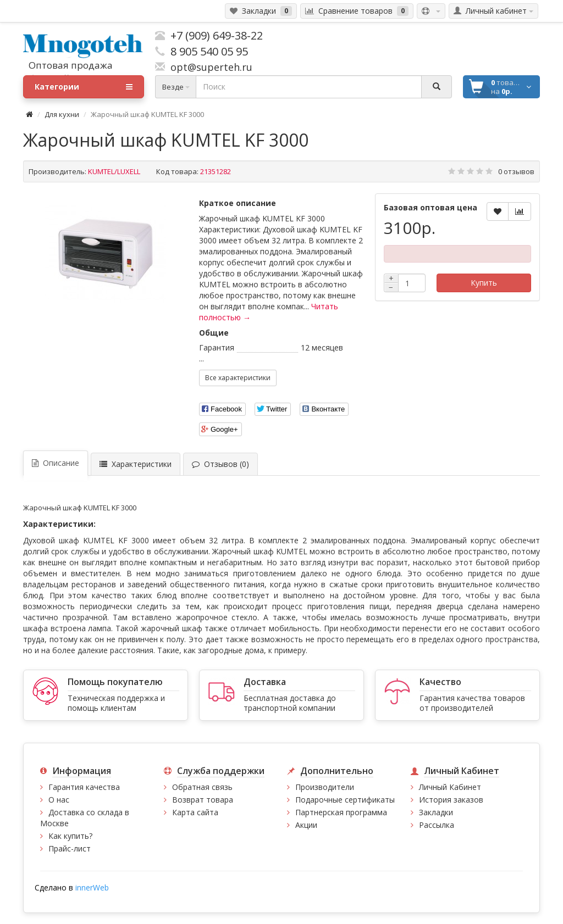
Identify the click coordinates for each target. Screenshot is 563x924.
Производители (325, 787)
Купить (484, 283)
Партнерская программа (341, 812)
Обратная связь (202, 787)
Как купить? (70, 836)
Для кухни (62, 114)
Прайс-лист (70, 848)
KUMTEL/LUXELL (114, 171)
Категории (84, 87)
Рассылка (437, 825)
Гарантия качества (84, 787)
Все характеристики (238, 378)
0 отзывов (516, 171)
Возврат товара (203, 800)
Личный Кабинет (450, 787)
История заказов (451, 800)
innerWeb (92, 887)
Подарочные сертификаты (345, 800)
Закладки (436, 812)
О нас (59, 800)
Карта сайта (195, 812)
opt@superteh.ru (209, 67)
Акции (306, 825)
